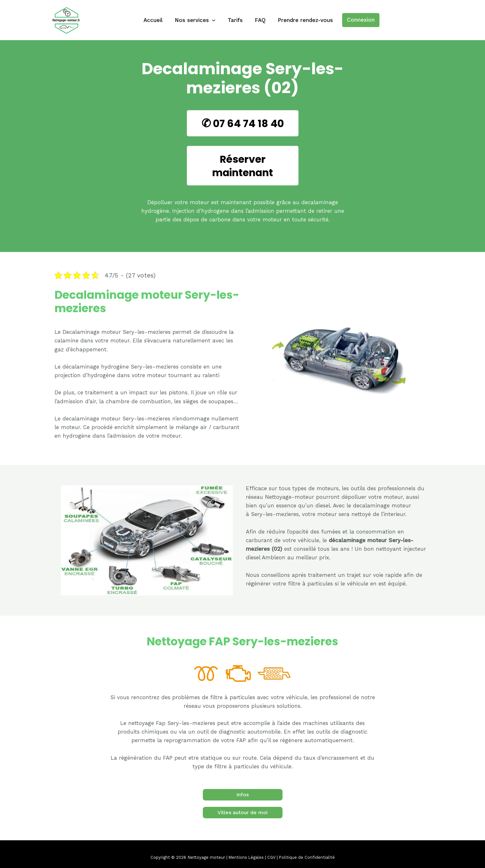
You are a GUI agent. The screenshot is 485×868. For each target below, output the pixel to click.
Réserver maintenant (242, 165)
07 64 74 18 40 (248, 123)
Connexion (358, 20)
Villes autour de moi (242, 812)
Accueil (156, 20)
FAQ (259, 20)
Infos (242, 795)
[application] (213, 20)
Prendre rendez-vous (303, 20)
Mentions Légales (246, 857)
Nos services (196, 20)
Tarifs (235, 20)
